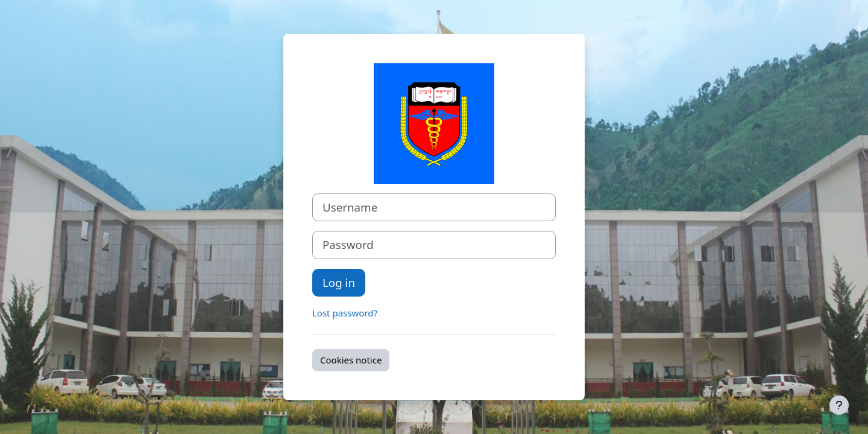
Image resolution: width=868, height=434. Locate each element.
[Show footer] (839, 405)
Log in (339, 282)
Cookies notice (351, 360)
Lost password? (345, 313)
